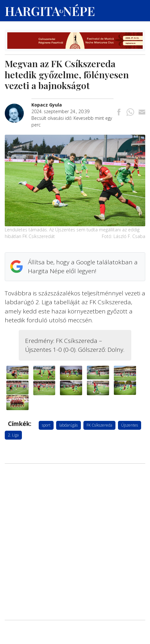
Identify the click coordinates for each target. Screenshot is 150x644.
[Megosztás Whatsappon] (130, 113)
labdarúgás (68, 425)
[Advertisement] (75, 499)
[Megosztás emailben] (142, 113)
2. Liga (13, 435)
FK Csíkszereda (99, 425)
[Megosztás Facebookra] (119, 113)
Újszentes (130, 425)
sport (46, 425)
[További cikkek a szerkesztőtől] (18, 107)
